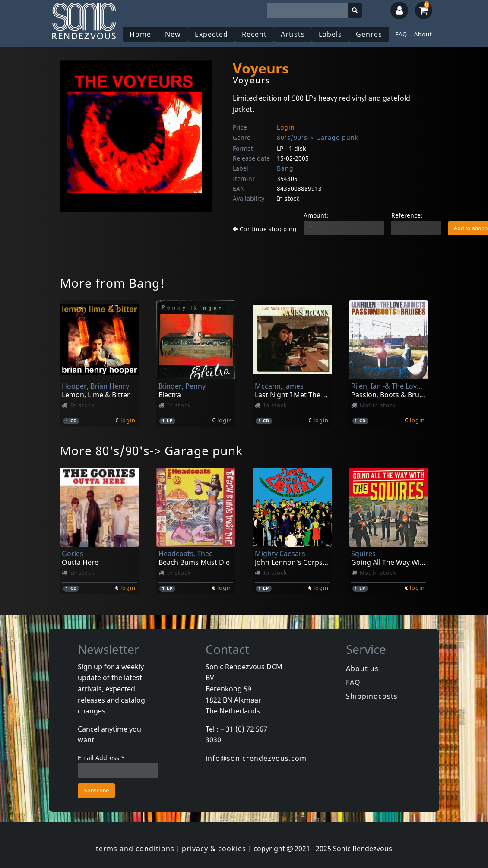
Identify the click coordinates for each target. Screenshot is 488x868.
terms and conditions (135, 849)
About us (362, 668)
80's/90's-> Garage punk (318, 138)
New (173, 34)
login (128, 420)
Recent (254, 34)
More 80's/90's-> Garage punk (151, 450)
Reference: (407, 215)
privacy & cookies (214, 849)
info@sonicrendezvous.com (256, 758)
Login (286, 127)
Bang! (287, 168)
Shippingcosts (372, 696)
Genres (369, 34)
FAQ (401, 34)
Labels (330, 34)
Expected (211, 34)
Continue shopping (265, 229)
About (423, 34)
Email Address (101, 758)
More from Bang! (112, 283)
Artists (293, 34)
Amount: (316, 215)
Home (140, 34)
